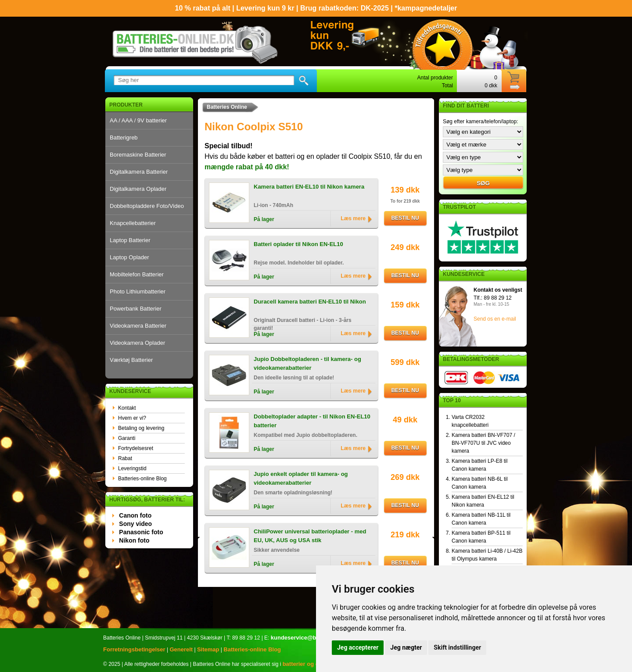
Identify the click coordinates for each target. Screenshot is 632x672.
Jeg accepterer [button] (358, 647)
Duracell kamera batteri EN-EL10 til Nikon (310, 302)
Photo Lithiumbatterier (138, 291)
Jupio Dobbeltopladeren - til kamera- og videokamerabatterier (307, 363)
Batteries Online (227, 107)
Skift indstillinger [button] (457, 647)
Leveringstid (132, 468)
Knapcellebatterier (133, 223)
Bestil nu (405, 218)
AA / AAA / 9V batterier (138, 120)
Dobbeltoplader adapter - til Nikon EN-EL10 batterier (312, 421)
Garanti (127, 438)
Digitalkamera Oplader (138, 189)
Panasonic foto (141, 532)
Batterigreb (124, 138)
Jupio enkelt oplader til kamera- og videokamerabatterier (301, 478)
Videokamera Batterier (138, 326)
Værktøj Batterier (131, 360)
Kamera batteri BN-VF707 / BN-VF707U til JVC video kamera (483, 443)
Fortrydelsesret (136, 448)
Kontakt (127, 408)
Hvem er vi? (132, 418)
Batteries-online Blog (142, 479)
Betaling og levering (141, 428)
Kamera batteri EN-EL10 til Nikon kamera (309, 187)
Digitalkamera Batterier (139, 172)
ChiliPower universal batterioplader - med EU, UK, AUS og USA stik (310, 536)
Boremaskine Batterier (138, 155)
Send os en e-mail (495, 319)
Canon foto (135, 515)
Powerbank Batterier (136, 309)
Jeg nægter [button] (406, 647)
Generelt (181, 649)
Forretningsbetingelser (134, 649)
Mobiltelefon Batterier (137, 274)
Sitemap (208, 649)
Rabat (125, 458)
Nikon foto (134, 540)
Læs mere (353, 218)
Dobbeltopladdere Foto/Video (147, 206)
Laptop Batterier (130, 240)
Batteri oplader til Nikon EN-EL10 (298, 244)
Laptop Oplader (129, 257)
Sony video (135, 524)
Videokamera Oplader (137, 343)
